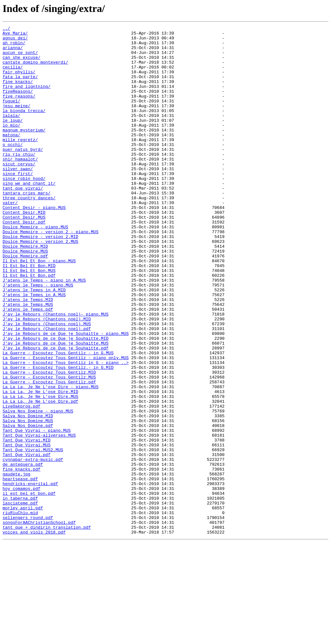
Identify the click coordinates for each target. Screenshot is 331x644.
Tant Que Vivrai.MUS (27, 529)
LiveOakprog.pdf (21, 483)
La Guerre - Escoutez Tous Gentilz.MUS (49, 448)
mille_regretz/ (20, 163)
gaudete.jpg (16, 564)
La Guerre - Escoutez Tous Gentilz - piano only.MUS (66, 424)
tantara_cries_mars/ (27, 227)
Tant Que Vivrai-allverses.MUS (39, 517)
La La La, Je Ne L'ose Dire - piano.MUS (50, 459)
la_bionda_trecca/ (24, 128)
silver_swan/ (18, 198)
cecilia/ (13, 76)
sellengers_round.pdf (28, 616)
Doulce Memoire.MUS (25, 296)
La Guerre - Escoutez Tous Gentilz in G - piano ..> (66, 430)
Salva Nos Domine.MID (28, 494)
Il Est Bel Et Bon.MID (29, 314)
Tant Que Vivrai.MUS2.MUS (33, 535)
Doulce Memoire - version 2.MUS (40, 285)
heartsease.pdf (20, 570)
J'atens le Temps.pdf (28, 366)
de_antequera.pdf (23, 552)
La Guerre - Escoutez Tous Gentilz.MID (49, 442)
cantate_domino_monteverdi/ (35, 70)
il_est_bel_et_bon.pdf (29, 587)
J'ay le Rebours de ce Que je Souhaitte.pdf (56, 413)
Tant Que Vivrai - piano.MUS (37, 512)
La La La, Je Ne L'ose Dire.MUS (40, 471)
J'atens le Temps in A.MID (34, 343)
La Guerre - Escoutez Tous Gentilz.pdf (49, 453)
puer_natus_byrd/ (23, 174)
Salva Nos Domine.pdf (28, 506)
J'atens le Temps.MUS (28, 360)
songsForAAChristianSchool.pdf (39, 622)
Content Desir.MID (24, 250)
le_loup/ (13, 140)
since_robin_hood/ (24, 209)
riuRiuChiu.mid (20, 610)
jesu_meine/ (16, 122)
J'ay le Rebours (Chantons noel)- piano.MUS (56, 372)
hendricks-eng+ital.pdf (30, 576)
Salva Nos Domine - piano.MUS (38, 488)
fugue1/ (11, 116)
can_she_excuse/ (21, 64)
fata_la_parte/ (20, 87)
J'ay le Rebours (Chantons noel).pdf (47, 390)
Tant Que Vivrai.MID (27, 523)
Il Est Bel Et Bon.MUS (29, 320)
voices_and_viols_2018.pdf (34, 634)
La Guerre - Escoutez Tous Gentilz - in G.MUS (58, 419)
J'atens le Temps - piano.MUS (38, 337)
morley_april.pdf (23, 605)
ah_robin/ (14, 47)
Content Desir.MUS (24, 256)
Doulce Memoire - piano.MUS (35, 267)
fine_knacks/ (18, 93)
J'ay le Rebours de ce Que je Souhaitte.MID (56, 401)
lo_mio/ (11, 145)
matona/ (11, 157)
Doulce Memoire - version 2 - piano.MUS (50, 273)
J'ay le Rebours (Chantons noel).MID (47, 378)
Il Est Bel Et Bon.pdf (29, 326)
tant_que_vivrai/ (23, 221)
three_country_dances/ (29, 233)
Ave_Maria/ (15, 35)
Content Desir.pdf (24, 262)
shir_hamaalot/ (20, 186)
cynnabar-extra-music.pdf (33, 546)
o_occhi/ (13, 169)
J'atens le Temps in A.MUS (34, 349)
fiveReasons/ (18, 105)
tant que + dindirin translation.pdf (47, 628)
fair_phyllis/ (19, 81)
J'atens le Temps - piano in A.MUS (44, 331)
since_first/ (18, 203)
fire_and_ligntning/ (27, 99)
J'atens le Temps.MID (28, 355)
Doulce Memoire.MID (25, 291)
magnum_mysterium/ (24, 151)
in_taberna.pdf (20, 593)
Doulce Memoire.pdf (25, 302)
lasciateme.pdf (20, 599)
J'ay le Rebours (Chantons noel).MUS (47, 384)
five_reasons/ (19, 110)
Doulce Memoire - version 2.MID (40, 279)
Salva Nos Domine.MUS (28, 500)
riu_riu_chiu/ (19, 180)
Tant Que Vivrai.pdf (27, 541)
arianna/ (13, 52)
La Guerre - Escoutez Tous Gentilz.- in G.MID (58, 436)
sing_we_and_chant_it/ (29, 215)
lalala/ (11, 134)
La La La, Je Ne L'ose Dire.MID (40, 465)
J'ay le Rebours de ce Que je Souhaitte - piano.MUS (66, 395)
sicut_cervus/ (19, 192)
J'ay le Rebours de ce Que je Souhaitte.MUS (56, 407)
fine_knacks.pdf (21, 558)
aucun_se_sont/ (20, 58)
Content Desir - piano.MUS (34, 244)
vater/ (10, 238)
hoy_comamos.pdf (21, 581)
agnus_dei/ (15, 41)
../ (6, 29)
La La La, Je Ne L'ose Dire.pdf (40, 477)
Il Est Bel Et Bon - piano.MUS (39, 308)
